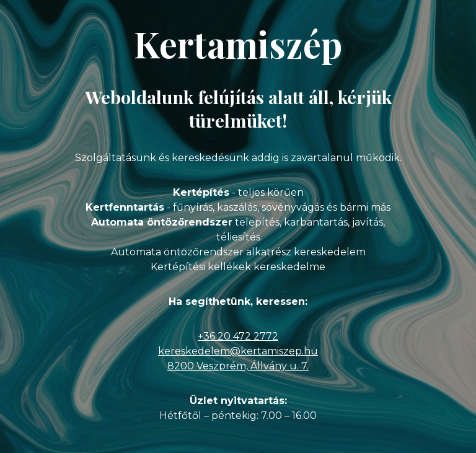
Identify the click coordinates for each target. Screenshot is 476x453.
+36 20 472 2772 (238, 336)
